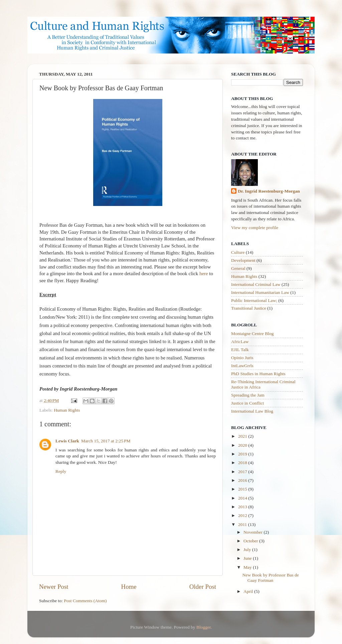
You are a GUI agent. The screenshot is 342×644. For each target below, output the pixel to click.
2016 (243, 480)
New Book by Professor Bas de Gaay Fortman (271, 578)
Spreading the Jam (248, 395)
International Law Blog (252, 411)
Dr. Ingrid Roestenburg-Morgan (269, 191)
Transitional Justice (249, 308)
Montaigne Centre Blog (252, 334)
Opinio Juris (242, 358)
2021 (243, 436)
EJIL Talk (240, 350)
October (251, 541)
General (238, 268)
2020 (243, 445)
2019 (243, 454)
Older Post (203, 587)
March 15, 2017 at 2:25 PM (106, 441)
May (248, 567)
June (248, 558)
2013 (243, 507)
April (249, 591)
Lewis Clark (67, 441)
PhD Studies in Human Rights (258, 374)
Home (129, 587)
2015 (243, 489)
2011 (243, 524)
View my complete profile (255, 228)
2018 (243, 463)
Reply (61, 471)
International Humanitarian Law (260, 292)
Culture (238, 252)
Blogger (204, 627)
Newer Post (54, 587)
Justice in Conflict (247, 403)
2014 (243, 498)
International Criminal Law (256, 284)
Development (243, 260)
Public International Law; (254, 300)
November (253, 532)
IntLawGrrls (242, 366)
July (248, 550)
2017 (243, 472)
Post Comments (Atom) (85, 601)
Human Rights (67, 410)
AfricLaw (240, 342)
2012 (243, 515)
